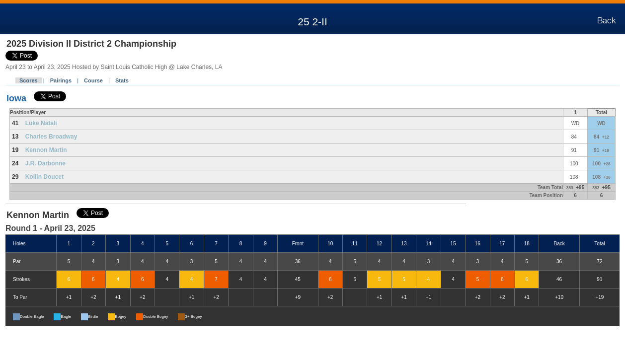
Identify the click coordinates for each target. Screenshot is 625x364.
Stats (122, 80)
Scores (29, 80)
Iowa (16, 98)
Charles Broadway (51, 137)
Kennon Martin (46, 150)
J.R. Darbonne (45, 163)
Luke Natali (41, 123)
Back (607, 21)
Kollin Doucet (44, 177)
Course (93, 80)
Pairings (61, 80)
